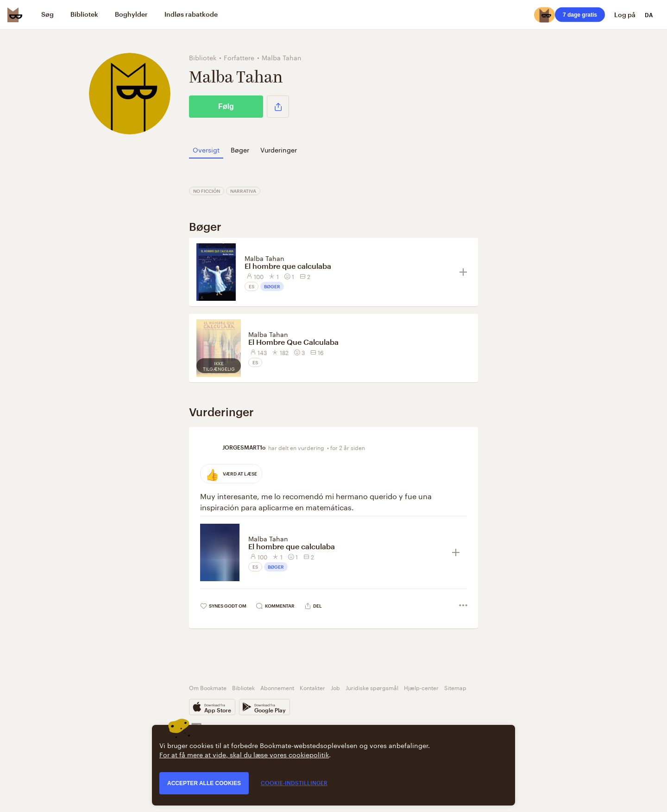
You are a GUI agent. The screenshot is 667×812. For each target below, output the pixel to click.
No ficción (207, 191)
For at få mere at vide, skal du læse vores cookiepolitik (244, 754)
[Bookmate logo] (15, 15)
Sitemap (455, 687)
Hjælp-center (421, 687)
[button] (278, 107)
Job (335, 687)
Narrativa (243, 191)
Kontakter (312, 687)
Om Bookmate (208, 687)
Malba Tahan (264, 258)
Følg (226, 106)
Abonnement (277, 687)
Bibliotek (243, 687)
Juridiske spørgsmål (372, 687)
